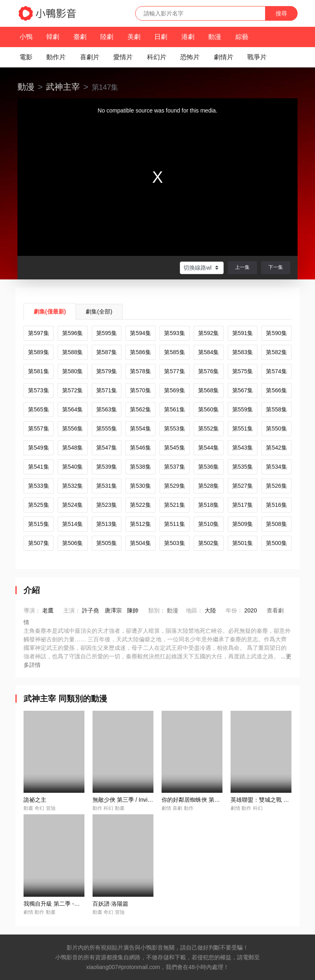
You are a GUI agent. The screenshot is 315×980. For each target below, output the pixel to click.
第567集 (243, 390)
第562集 (140, 409)
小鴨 (26, 37)
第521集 (174, 505)
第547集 (107, 448)
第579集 (107, 371)
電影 (26, 57)
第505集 (107, 543)
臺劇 (80, 37)
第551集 (243, 428)
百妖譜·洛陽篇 (110, 904)
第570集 (140, 390)
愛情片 (123, 57)
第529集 (174, 486)
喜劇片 (90, 57)
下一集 (276, 267)
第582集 (276, 352)
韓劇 (53, 37)
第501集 (243, 543)
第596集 (72, 333)
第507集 (38, 543)
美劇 (134, 37)
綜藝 (242, 37)
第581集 (38, 371)
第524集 (72, 505)
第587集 (107, 352)
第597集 (38, 333)
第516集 (276, 505)
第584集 (208, 352)
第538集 (140, 467)
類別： (157, 610)
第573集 (38, 390)
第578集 (140, 371)
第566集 (276, 390)
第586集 (140, 352)
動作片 (56, 57)
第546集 (140, 448)
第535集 (243, 467)
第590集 (276, 333)
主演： (72, 610)
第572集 (72, 390)
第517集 (243, 505)
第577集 (174, 371)
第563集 (107, 409)
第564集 (72, 409)
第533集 (38, 486)
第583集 (243, 352)
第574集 (276, 371)
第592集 (208, 333)
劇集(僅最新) (50, 312)
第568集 (208, 390)
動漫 (215, 37)
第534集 (276, 467)
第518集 (208, 505)
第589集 (38, 352)
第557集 (38, 428)
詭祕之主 (35, 800)
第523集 (107, 505)
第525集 (38, 505)
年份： (234, 610)
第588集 (72, 352)
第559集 (243, 409)
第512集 (140, 524)
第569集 (174, 390)
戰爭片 (257, 57)
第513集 (107, 524)
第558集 (276, 409)
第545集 (174, 448)
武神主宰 (63, 87)
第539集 (107, 467)
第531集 (107, 486)
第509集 (243, 524)
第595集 (107, 333)
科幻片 (157, 57)
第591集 (243, 333)
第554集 (140, 428)
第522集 (140, 505)
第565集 (38, 409)
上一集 (242, 267)
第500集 (276, 543)
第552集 (208, 428)
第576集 (208, 371)
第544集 (208, 448)
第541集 (38, 467)
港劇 (188, 37)
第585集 (174, 352)
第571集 (107, 390)
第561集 (174, 409)
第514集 (72, 524)
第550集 (276, 428)
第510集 (208, 524)
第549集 (38, 448)
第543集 (243, 448)
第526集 (276, 486)
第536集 (208, 467)
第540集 (72, 467)
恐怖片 (190, 57)
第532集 (72, 486)
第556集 (72, 428)
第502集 (208, 543)
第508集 (276, 524)
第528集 (208, 486)
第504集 (140, 543)
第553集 (174, 428)
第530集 (140, 486)
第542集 (276, 448)
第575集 (243, 371)
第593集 (174, 333)
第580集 (72, 371)
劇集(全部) (99, 312)
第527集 (243, 486)
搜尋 (281, 13)
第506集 (72, 543)
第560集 (208, 409)
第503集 (174, 543)
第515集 (38, 524)
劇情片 (224, 57)
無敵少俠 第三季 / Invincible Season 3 (140, 800)
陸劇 (107, 37)
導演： (32, 610)
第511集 (174, 524)
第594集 (140, 333)
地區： (194, 610)
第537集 (174, 467)
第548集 (72, 448)
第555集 (107, 428)
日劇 (161, 37)
